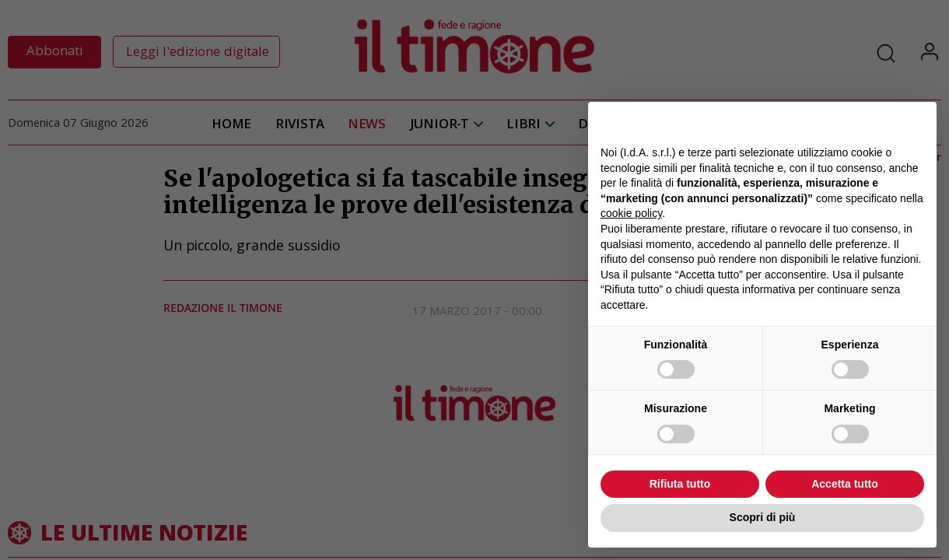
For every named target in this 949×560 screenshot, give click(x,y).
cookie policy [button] (631, 213)
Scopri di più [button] (763, 517)
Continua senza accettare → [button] (852, 122)
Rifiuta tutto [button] (680, 484)
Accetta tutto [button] (845, 484)
